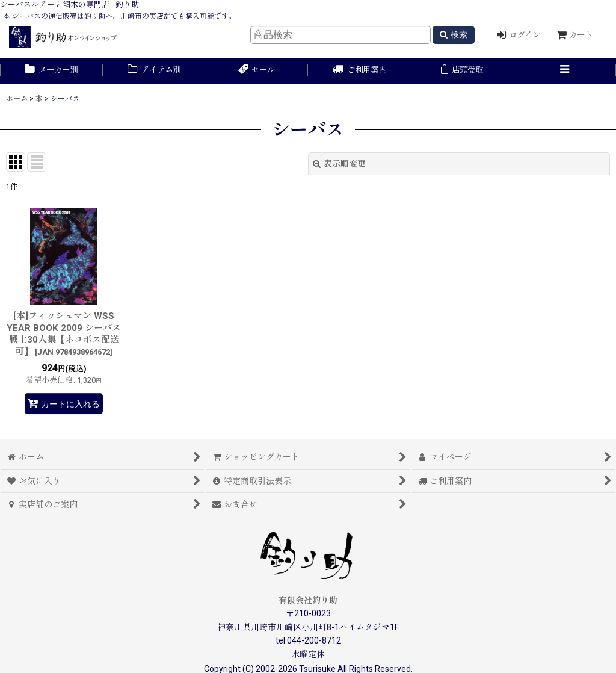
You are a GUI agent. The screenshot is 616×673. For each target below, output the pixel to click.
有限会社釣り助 (308, 600)
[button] (565, 71)
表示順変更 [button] (339, 164)
